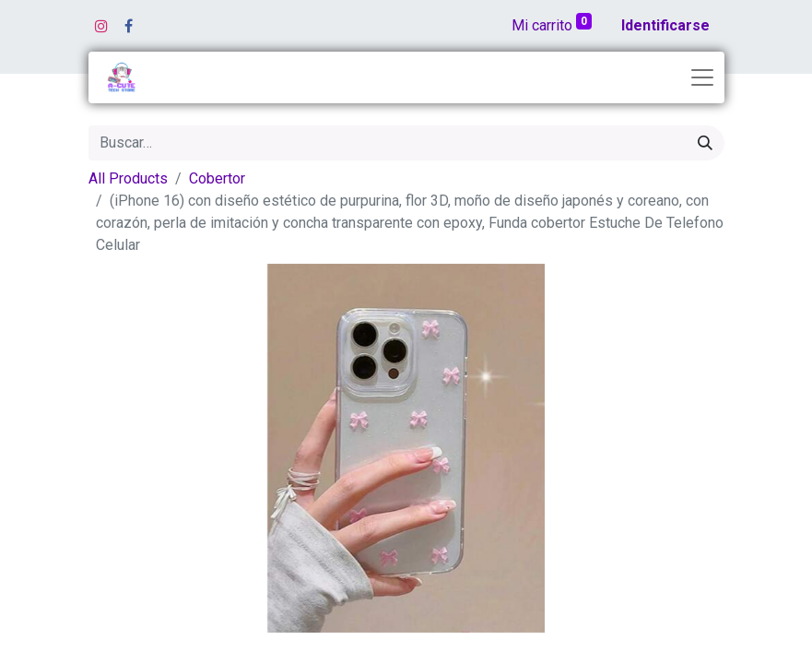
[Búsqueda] (705, 143)
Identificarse (665, 25)
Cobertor (217, 178)
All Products (128, 178)
